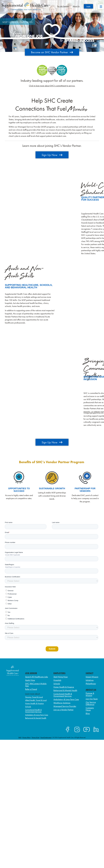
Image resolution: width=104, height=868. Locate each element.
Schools (28, 707)
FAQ (20, 737)
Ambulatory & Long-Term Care (37, 715)
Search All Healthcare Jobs (36, 677)
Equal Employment (46, 737)
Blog (88, 713)
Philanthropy (91, 684)
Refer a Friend (31, 689)
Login (88, 6)
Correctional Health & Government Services (33, 711)
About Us (76, 6)
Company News (90, 709)
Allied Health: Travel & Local (36, 700)
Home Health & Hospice (34, 703)
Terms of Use (36, 737)
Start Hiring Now (61, 677)
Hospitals (57, 680)
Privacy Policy (27, 737)
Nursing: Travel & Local (34, 697)
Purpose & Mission (90, 694)
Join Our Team (92, 699)
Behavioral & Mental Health (36, 718)
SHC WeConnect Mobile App (36, 685)
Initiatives (90, 680)
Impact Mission (92, 677)
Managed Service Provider (65, 706)
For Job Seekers (63, 6)
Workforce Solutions (62, 703)
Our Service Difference (91, 703)
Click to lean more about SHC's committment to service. (52, 86)
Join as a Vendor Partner (63, 710)
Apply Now (30, 680)
